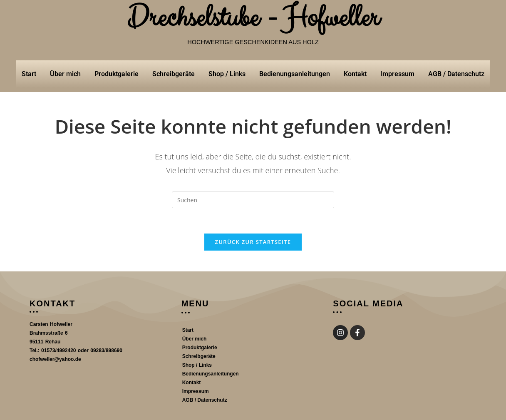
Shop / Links (227, 74)
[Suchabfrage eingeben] (253, 200)
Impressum (397, 74)
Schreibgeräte (174, 74)
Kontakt (355, 74)
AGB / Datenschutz (456, 74)
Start (29, 74)
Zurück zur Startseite (253, 242)
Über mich (65, 74)
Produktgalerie (117, 74)
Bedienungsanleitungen (295, 74)
